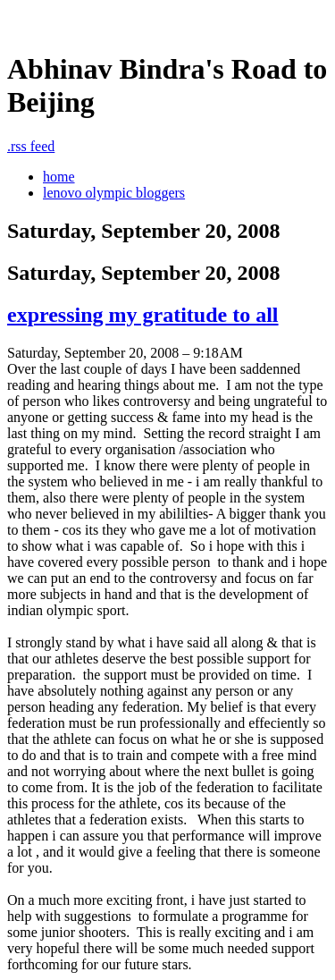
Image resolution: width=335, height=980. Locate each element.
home (59, 177)
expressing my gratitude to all (143, 315)
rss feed (31, 146)
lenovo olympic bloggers (114, 193)
